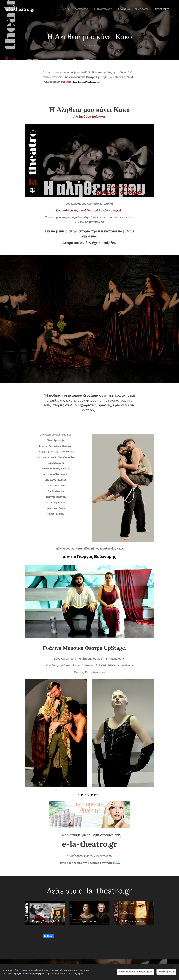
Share (48, 936)
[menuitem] (63, 9)
